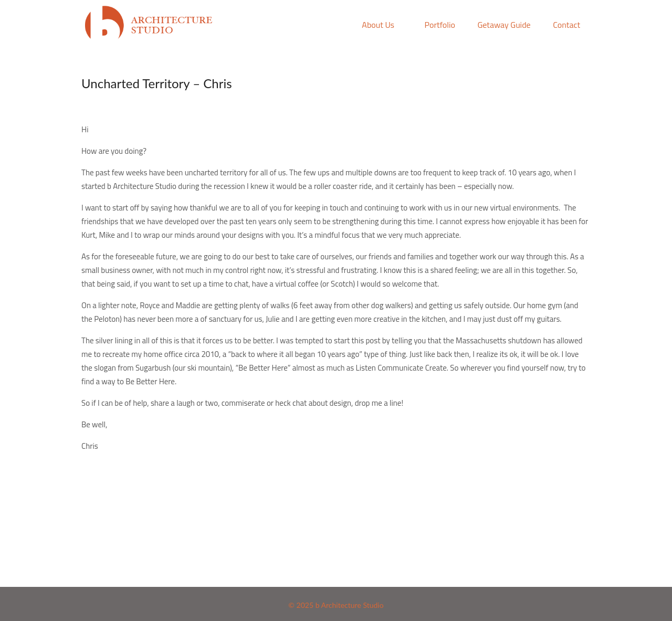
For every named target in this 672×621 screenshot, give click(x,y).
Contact (566, 25)
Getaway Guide (504, 25)
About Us (378, 25)
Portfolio (440, 25)
